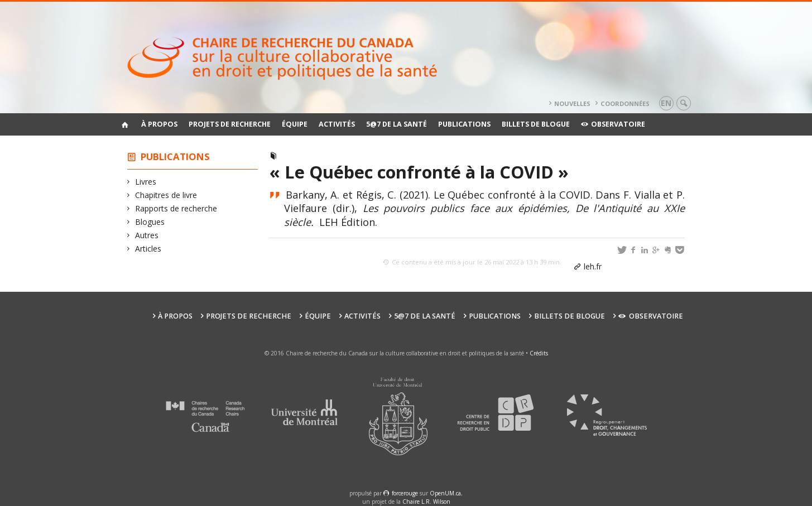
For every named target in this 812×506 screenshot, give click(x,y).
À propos (159, 124)
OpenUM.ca (445, 493)
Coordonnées (625, 103)
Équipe (295, 124)
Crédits (539, 353)
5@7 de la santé (397, 124)
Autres (147, 235)
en (666, 103)
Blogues (150, 222)
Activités (337, 124)
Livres (146, 182)
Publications (464, 124)
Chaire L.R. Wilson (426, 502)
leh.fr (593, 266)
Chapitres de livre (166, 195)
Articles (148, 249)
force (405, 493)
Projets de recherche (230, 124)
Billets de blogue (536, 124)
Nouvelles (572, 103)
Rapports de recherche (176, 208)
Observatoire (613, 124)
